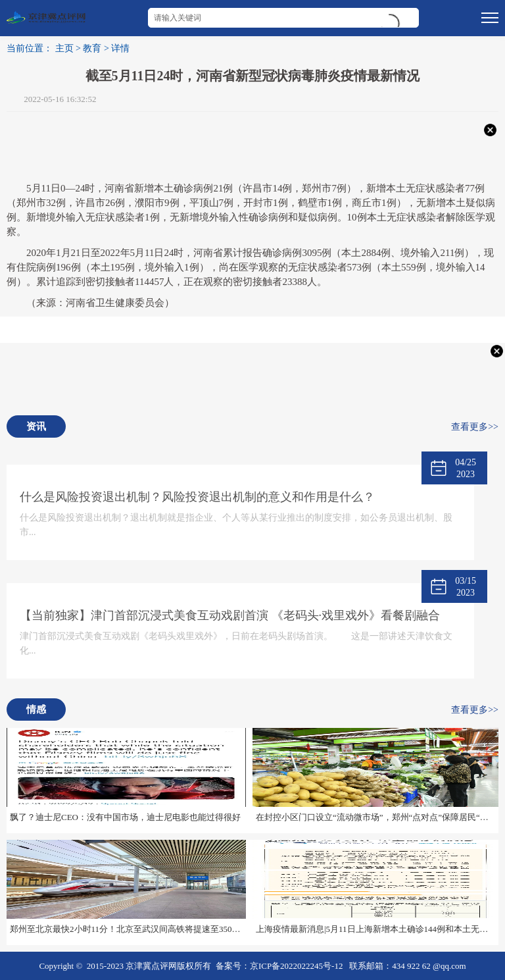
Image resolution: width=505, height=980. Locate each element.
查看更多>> (475, 427)
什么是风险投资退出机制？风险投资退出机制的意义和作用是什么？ (197, 497)
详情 (120, 48)
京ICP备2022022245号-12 (297, 966)
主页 (64, 48)
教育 (92, 48)
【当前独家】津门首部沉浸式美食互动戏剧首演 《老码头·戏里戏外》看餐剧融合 (230, 615)
